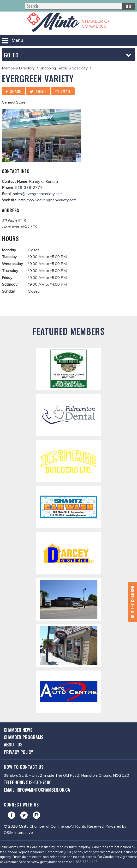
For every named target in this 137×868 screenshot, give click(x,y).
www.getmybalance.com (50, 862)
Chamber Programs (24, 737)
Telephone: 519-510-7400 (28, 782)
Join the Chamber (133, 602)
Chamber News (18, 730)
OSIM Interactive (18, 832)
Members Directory (18, 68)
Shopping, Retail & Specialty (64, 68)
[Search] (80, 6)
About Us (13, 744)
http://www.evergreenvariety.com (48, 200)
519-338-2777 (29, 187)
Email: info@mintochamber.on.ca (37, 790)
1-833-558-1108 (85, 862)
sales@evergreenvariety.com (38, 194)
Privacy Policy (18, 752)
